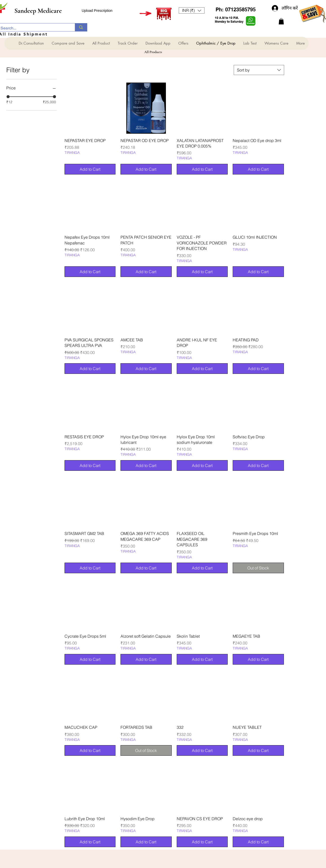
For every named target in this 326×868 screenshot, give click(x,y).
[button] (192, 10)
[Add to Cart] (90, 169)
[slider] (8, 97)
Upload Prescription (97, 11)
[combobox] (259, 70)
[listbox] (192, 10)
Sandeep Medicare (38, 11)
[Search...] (33, 28)
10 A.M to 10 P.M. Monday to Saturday (229, 20)
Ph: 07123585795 (236, 10)
